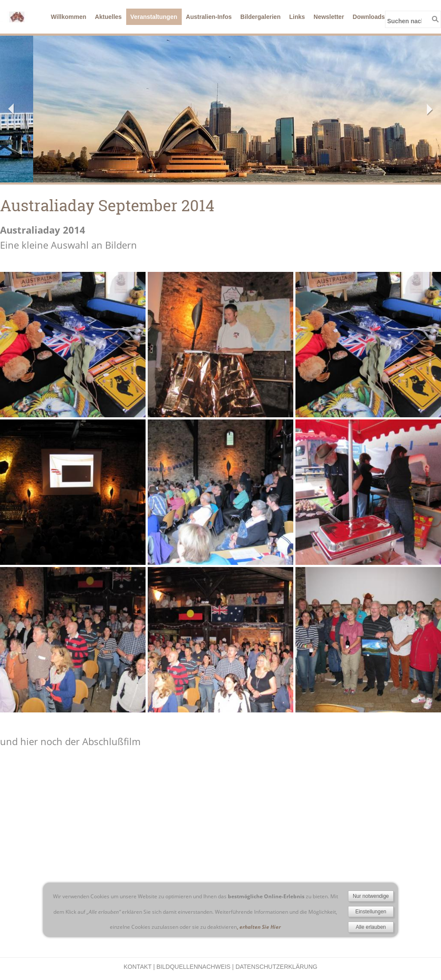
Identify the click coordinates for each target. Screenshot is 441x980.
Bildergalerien (260, 17)
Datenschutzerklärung (276, 967)
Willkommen (68, 17)
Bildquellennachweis (193, 967)
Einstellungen (371, 912)
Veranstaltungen (154, 17)
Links (297, 17)
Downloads (369, 17)
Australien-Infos (209, 17)
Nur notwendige (371, 896)
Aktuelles (108, 17)
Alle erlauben (371, 927)
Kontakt (138, 967)
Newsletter (329, 17)
